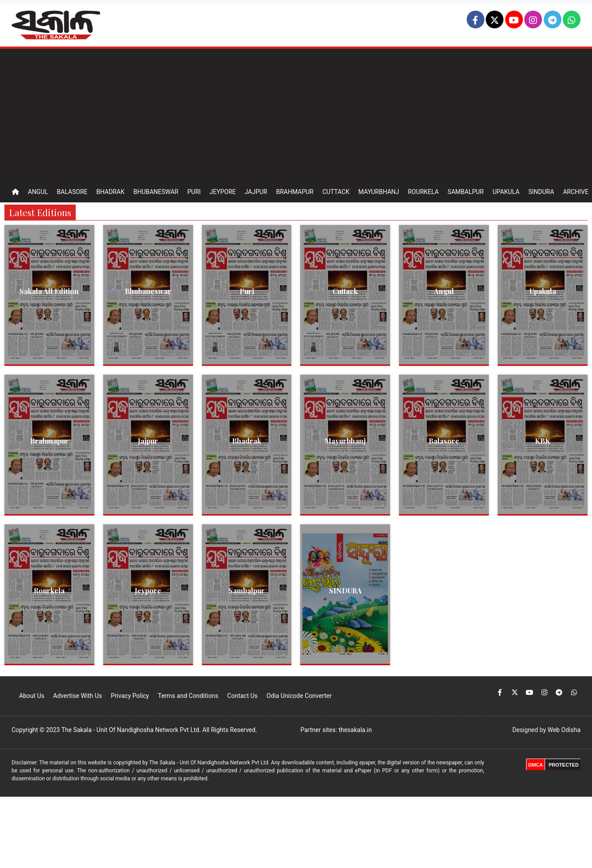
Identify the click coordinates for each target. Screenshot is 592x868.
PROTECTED (564, 765)
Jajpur (256, 192)
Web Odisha (564, 730)
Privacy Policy (130, 696)
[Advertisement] (296, 115)
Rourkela (423, 192)
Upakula (506, 192)
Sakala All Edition (49, 291)
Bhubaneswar (156, 192)
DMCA (536, 765)
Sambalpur (466, 192)
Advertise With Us (77, 696)
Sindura (541, 192)
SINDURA (345, 591)
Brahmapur (295, 192)
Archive (576, 192)
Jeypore (222, 192)
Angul (38, 192)
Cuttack (336, 192)
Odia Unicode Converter (299, 696)
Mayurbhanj (379, 192)
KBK (543, 441)
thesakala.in (355, 730)
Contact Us (242, 696)
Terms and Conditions (188, 696)
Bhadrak (110, 192)
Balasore (72, 192)
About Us (32, 696)
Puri (194, 192)
